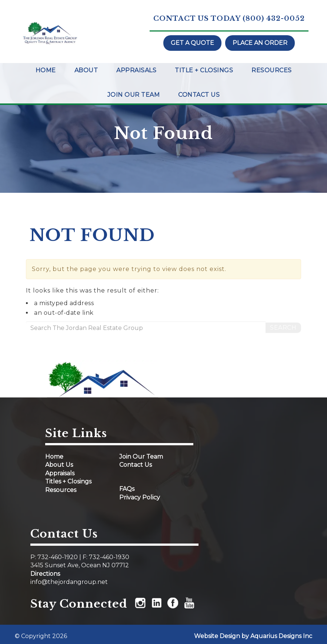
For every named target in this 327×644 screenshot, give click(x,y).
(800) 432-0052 (274, 19)
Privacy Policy (140, 497)
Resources (272, 70)
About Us (59, 465)
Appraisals (136, 70)
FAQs (127, 489)
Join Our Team (134, 95)
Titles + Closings (68, 481)
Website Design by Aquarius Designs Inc (253, 636)
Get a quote (192, 43)
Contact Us (199, 95)
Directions (45, 574)
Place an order (260, 43)
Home (46, 70)
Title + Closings (204, 70)
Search (283, 328)
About (86, 70)
